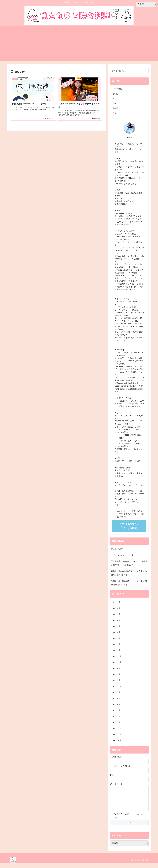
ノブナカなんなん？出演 (122, 555)
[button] (146, 71)
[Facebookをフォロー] (127, 528)
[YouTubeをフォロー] (136, 528)
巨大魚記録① (117, 549)
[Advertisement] (79, 45)
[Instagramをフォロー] (132, 528)
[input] (129, 71)
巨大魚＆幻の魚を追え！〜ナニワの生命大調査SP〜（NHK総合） (129, 563)
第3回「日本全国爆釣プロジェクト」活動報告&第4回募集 (129, 573)
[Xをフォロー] (123, 528)
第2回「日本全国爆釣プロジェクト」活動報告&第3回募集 (129, 583)
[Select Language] (129, 848)
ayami (129, 137)
